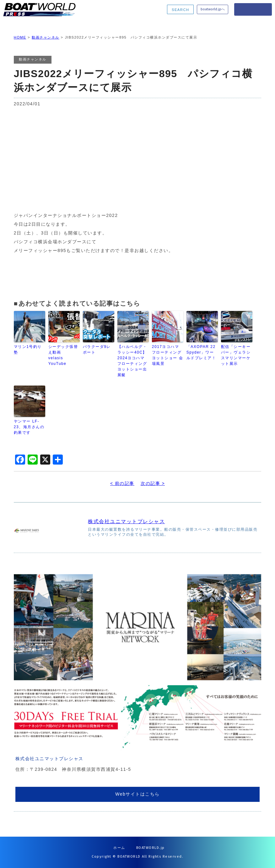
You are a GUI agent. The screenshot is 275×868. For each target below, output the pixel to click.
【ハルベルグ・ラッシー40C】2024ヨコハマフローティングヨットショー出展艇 (132, 361)
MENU (253, 9)
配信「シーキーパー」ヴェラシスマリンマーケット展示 (236, 355)
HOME (20, 37)
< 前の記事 (122, 483)
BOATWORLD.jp (151, 848)
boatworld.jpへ (213, 9)
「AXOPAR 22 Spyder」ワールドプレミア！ (201, 352)
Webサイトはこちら (137, 794)
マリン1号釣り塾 (28, 350)
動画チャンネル (46, 37)
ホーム (119, 848)
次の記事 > (153, 483)
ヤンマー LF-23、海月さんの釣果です (29, 427)
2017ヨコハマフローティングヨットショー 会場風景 (167, 355)
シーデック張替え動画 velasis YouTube (63, 355)
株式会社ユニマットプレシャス (126, 521)
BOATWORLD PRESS (44, 9)
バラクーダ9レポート (97, 350)
